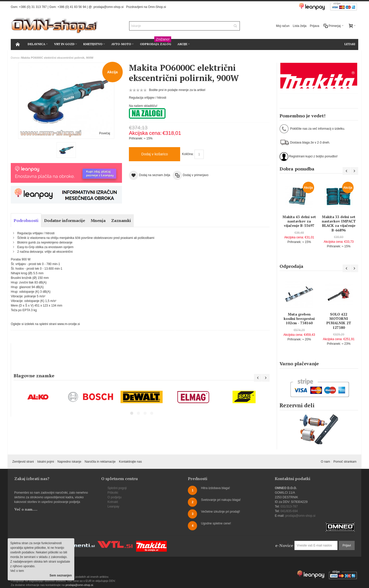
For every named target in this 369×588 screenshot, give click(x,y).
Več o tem (17, 571)
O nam (325, 462)
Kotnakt (113, 502)
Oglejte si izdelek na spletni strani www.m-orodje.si (45, 324)
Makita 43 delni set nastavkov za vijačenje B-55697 (299, 221)
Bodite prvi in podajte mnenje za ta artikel (177, 90)
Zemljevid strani (23, 462)
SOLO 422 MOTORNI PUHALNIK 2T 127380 (339, 321)
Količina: (188, 154)
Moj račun (283, 26)
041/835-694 (289, 511)
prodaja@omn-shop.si (109, 7)
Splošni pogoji (117, 488)
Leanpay (114, 506)
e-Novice (284, 545)
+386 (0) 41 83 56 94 (72, 7)
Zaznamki (121, 220)
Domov (15, 58)
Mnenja (98, 220)
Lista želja (300, 26)
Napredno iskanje (69, 462)
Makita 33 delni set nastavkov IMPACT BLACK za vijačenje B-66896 (339, 223)
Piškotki (113, 493)
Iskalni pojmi (46, 462)
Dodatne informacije (65, 220)
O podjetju (115, 497)
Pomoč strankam (345, 462)
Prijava (315, 26)
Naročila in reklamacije (100, 462)
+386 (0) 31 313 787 (33, 7)
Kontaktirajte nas (130, 462)
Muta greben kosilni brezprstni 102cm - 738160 (299, 318)
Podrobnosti (26, 220)
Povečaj (105, 133)
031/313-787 (289, 506)
